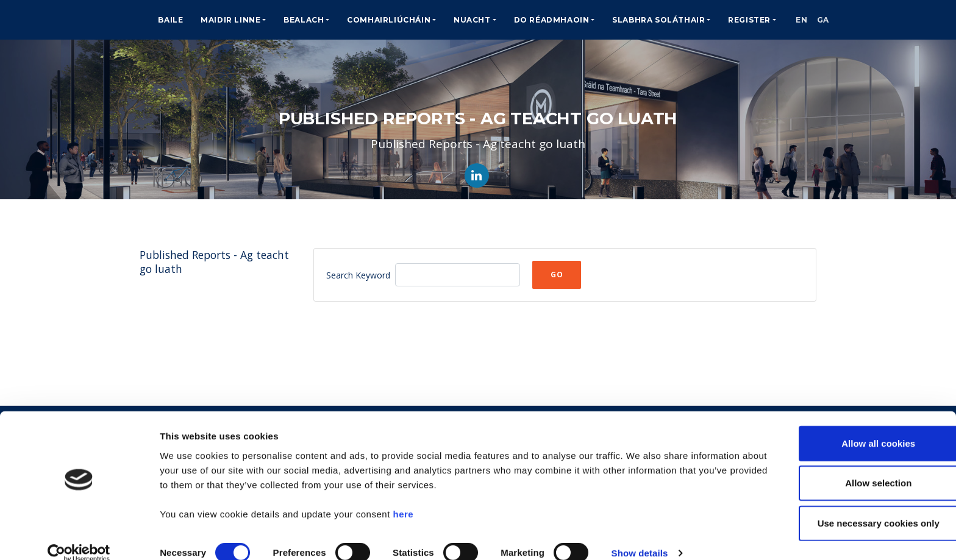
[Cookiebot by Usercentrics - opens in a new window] (79, 536)
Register (749, 20)
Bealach (304, 20)
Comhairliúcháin (389, 20)
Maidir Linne (230, 20)
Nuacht (472, 20)
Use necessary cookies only (854, 505)
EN (806, 20)
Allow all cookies (854, 426)
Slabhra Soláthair (658, 20)
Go (557, 275)
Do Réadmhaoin (552, 20)
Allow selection (854, 466)
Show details (640, 536)
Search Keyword (358, 275)
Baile (170, 20)
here (403, 496)
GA (835, 20)
